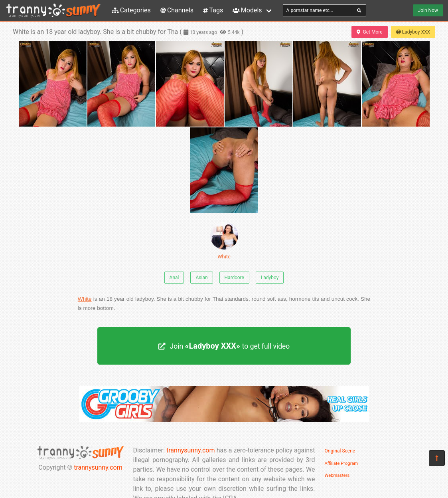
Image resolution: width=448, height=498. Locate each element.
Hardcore (234, 278)
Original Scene (340, 451)
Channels (177, 10)
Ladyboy (270, 278)
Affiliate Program (341, 463)
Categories (131, 10)
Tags (213, 10)
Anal (174, 278)
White (224, 241)
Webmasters (337, 475)
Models (247, 10)
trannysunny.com (98, 467)
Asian (201, 278)
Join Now (428, 10)
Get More (369, 32)
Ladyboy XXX (413, 32)
